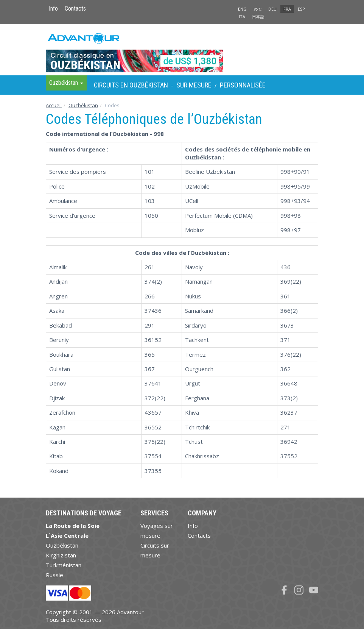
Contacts (75, 9)
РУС (257, 9)
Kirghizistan (61, 555)
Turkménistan (64, 565)
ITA (242, 16)
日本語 (258, 16)
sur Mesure (194, 85)
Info (53, 9)
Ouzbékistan (83, 105)
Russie (54, 575)
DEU (272, 9)
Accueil (54, 105)
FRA (287, 9)
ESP (301, 9)
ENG (242, 9)
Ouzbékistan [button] (66, 83)
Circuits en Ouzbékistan (131, 85)
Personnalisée (243, 85)
